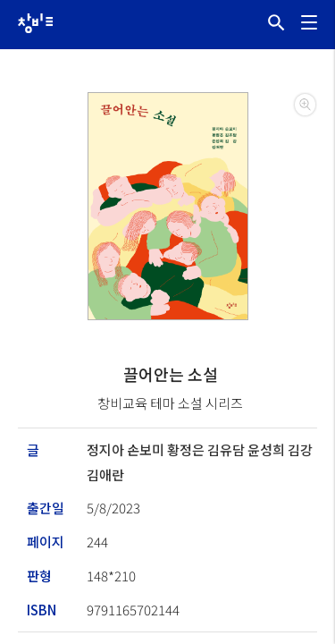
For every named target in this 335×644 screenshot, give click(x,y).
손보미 (147, 449)
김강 (300, 449)
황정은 (187, 449)
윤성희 (268, 449)
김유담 (227, 449)
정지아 (107, 449)
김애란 (105, 475)
